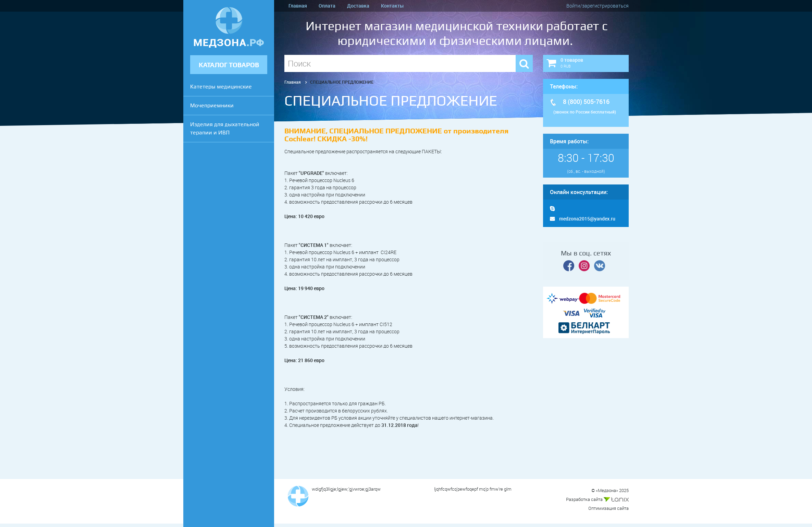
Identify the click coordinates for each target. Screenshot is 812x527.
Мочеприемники (212, 105)
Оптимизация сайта (608, 508)
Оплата (327, 6)
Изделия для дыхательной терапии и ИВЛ (225, 128)
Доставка (358, 6)
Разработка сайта (597, 499)
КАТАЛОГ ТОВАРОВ (229, 65)
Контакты (392, 6)
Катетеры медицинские (221, 87)
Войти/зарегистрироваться (598, 6)
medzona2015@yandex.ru (583, 219)
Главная (298, 6)
